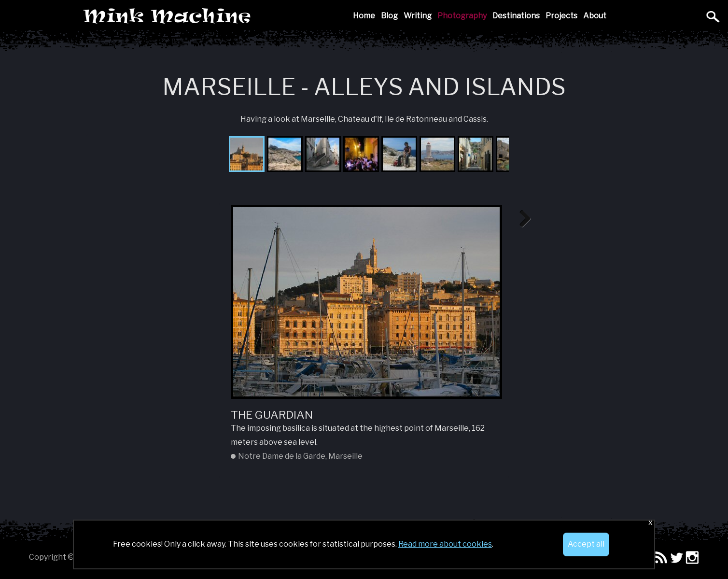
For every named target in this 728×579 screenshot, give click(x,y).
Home (364, 16)
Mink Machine (235, 17)
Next (521, 219)
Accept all (586, 544)
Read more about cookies (445, 544)
